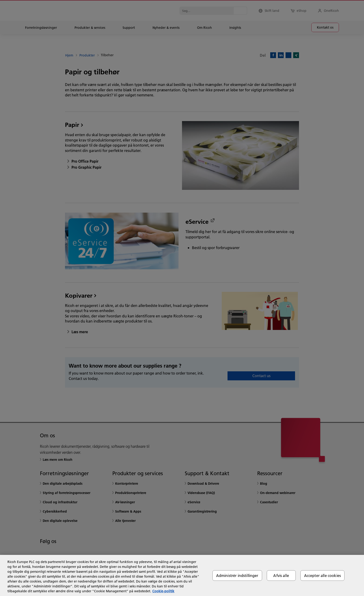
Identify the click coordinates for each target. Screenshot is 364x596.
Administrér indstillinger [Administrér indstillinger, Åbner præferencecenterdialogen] (237, 575)
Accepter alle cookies (322, 575)
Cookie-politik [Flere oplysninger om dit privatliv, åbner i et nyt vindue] (163, 591)
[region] (182, 575)
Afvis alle (281, 575)
